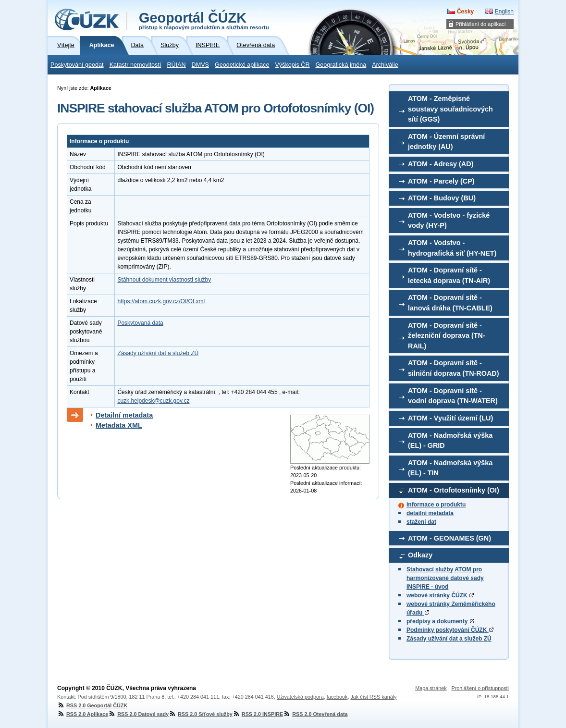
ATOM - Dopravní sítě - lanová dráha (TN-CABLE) (450, 303)
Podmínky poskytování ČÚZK (450, 630)
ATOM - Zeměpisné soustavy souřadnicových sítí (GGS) (450, 109)
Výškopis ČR (292, 65)
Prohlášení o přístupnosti (480, 688)
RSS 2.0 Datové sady (138, 714)
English (504, 12)
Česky (465, 12)
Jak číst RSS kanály (373, 697)
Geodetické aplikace (242, 65)
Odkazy (420, 555)
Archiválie (385, 65)
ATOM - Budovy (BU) (442, 198)
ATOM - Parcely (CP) (441, 181)
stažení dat (421, 522)
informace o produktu (436, 505)
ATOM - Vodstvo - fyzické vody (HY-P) (449, 221)
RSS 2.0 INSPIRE (258, 714)
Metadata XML (119, 425)
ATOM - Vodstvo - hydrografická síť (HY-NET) (452, 248)
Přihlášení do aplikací (481, 24)
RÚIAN (176, 65)
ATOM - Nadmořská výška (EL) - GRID (450, 441)
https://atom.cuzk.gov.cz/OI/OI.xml (161, 301)
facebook (337, 697)
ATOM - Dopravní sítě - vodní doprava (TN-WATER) (453, 396)
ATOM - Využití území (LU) (450, 418)
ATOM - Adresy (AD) (441, 164)
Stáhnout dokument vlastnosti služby (164, 280)
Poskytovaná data (140, 323)
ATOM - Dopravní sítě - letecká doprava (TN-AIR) (449, 275)
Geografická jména (341, 65)
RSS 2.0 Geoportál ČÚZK (92, 705)
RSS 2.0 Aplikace (83, 714)
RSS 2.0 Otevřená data (315, 714)
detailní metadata (430, 513)
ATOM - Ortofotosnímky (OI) (454, 490)
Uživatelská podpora (300, 697)
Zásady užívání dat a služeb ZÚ (449, 639)
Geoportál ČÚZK (204, 20)
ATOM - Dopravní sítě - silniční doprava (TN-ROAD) (454, 368)
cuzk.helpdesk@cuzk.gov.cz (153, 401)
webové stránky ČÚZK (440, 595)
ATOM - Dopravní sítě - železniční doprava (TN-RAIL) (447, 336)
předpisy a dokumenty (440, 621)
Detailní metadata (124, 415)
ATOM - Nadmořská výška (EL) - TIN (450, 468)
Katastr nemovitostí (135, 65)
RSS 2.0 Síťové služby (201, 714)
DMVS (200, 65)
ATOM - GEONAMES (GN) (449, 538)
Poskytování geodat (77, 65)
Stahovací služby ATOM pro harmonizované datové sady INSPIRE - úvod (445, 578)
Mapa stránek (431, 688)
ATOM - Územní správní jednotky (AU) (446, 142)
